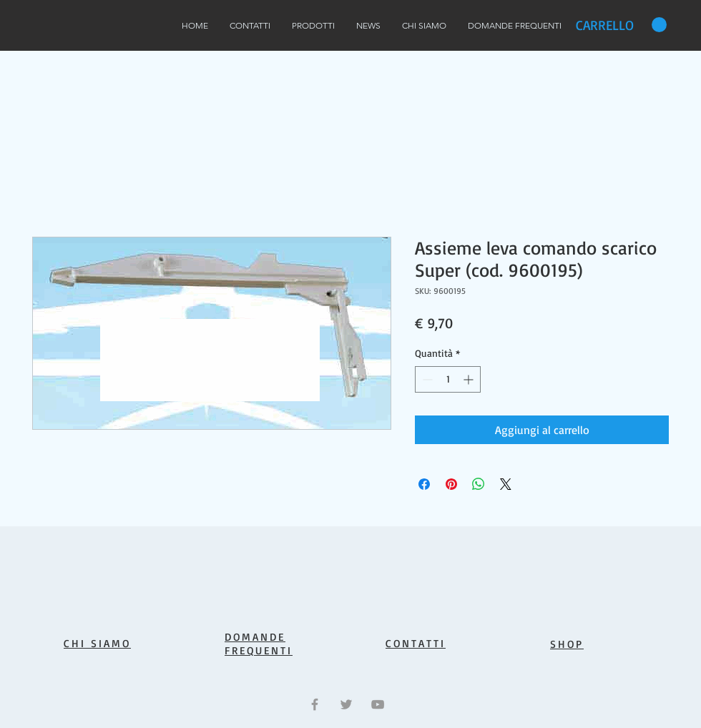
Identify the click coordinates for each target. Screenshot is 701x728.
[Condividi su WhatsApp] (479, 484)
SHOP (567, 644)
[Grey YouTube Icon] (378, 704)
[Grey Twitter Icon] (346, 704)
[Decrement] (426, 379)
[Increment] (470, 379)
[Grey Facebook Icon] (315, 704)
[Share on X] (506, 484)
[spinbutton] (448, 379)
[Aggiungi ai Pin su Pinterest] (451, 484)
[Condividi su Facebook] (424, 484)
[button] (621, 25)
